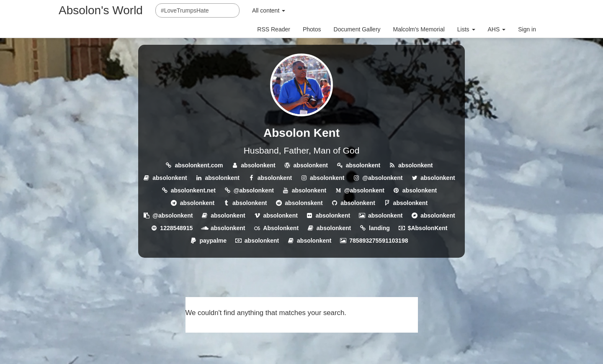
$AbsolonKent (428, 228)
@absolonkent (382, 178)
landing (379, 228)
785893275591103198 (379, 241)
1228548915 (176, 228)
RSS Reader (274, 29)
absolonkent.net (193, 190)
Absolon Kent (301, 133)
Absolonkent (281, 228)
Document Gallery (357, 29)
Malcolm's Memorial (419, 29)
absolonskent (304, 203)
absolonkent (258, 165)
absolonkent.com (199, 165)
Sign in (527, 29)
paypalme (213, 241)
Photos (312, 29)
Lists (466, 29)
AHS (497, 29)
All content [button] (269, 10)
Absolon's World (101, 10)
